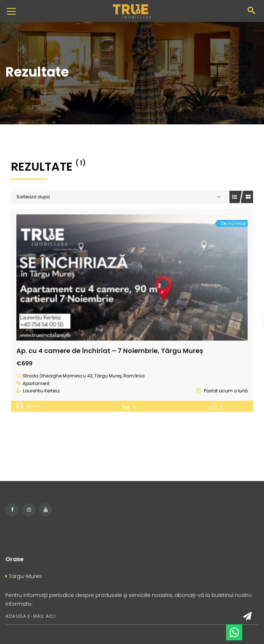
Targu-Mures (24, 576)
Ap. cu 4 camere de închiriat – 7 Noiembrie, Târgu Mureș (110, 351)
